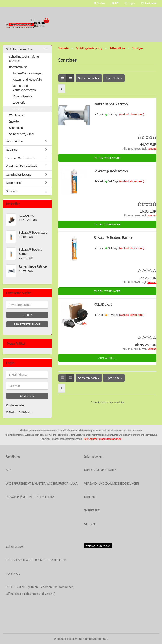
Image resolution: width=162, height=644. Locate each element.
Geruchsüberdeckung (19, 175)
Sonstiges (18, 109)
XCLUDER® (103, 304)
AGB (8, 470)
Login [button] (130, 3)
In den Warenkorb (107, 158)
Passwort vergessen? (19, 412)
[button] (115, 3)
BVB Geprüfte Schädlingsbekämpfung (103, 439)
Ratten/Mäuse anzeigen (27, 73)
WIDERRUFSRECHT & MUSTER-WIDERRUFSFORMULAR (42, 483)
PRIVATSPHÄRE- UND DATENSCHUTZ (30, 497)
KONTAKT (90, 497)
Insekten (15, 121)
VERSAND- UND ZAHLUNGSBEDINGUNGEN (112, 483)
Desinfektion (13, 183)
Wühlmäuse (17, 115)
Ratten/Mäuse (18, 67)
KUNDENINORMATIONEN (100, 470)
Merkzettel (149, 3)
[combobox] (89, 78)
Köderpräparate (22, 96)
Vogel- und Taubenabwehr (22, 166)
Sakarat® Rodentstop (111, 171)
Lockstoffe (19, 103)
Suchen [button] (100, 3)
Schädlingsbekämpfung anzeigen (24, 59)
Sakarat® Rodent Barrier (113, 237)
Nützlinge (12, 150)
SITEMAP (90, 524)
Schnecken (16, 128)
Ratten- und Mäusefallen (28, 80)
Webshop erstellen (66, 639)
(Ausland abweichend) (132, 114)
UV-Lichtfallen (14, 141)
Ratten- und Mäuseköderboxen (24, 88)
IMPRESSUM (92, 510)
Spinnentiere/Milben (22, 134)
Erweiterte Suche (27, 324)
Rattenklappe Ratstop (111, 104)
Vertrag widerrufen (98, 546)
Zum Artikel (107, 358)
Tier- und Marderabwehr (21, 158)
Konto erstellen (16, 405)
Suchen (27, 315)
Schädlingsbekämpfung (20, 49)
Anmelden (27, 396)
